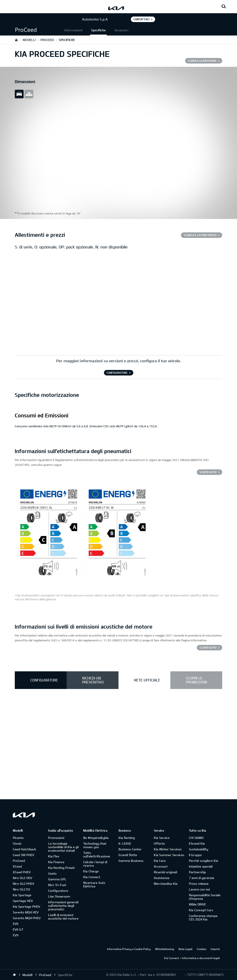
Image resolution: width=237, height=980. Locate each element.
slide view (19, 94)
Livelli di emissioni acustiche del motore (63, 917)
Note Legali (185, 949)
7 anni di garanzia (201, 878)
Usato (52, 873)
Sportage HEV (23, 901)
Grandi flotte (128, 855)
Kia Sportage (22, 895)
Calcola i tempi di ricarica (95, 864)
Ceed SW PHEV (24, 855)
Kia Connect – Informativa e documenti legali (192, 958)
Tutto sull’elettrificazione (97, 854)
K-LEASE (125, 843)
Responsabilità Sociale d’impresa (205, 897)
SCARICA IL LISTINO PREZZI (200, 235)
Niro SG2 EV (21, 889)
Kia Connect (92, 877)
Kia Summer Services (169, 855)
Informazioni (73, 30)
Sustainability (198, 849)
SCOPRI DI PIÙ (208, 472)
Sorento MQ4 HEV (26, 912)
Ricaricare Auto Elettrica (94, 884)
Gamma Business (131, 861)
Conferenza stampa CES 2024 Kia (203, 917)
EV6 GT (18, 929)
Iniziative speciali (201, 866)
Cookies (202, 949)
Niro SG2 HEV (23, 878)
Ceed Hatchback (24, 849)
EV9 (16, 935)
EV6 (16, 924)
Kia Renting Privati (61, 868)
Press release (199, 884)
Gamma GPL (57, 879)
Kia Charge (91, 871)
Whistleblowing (165, 949)
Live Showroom (59, 896)
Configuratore (58, 891)
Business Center (130, 849)
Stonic (17, 843)
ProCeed (19, 861)
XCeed (17, 866)
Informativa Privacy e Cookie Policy (129, 949)
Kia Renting (127, 838)
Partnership (197, 872)
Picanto (18, 838)
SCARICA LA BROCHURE (202, 61)
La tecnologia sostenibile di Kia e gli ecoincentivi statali (63, 847)
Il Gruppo (195, 855)
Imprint (215, 949)
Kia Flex (54, 856)
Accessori (121, 30)
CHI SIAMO (196, 838)
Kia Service (162, 838)
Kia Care (160, 861)
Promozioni (56, 838)
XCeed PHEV (22, 872)
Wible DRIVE (197, 904)
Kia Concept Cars (201, 910)
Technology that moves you (95, 845)
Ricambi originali (165, 872)
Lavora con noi (199, 889)
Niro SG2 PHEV (24, 884)
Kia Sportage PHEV (26, 906)
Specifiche (98, 30)
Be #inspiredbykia (96, 838)
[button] (39, 30)
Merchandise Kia (166, 884)
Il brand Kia (197, 843)
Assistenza (162, 878)
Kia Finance (56, 862)
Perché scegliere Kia (203, 861)
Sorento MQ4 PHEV (27, 918)
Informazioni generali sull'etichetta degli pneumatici (63, 906)
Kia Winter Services (168, 849)
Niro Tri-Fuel (57, 885)
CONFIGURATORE (117, 373)
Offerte (159, 843)
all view (29, 94)
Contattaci (141, 19)
